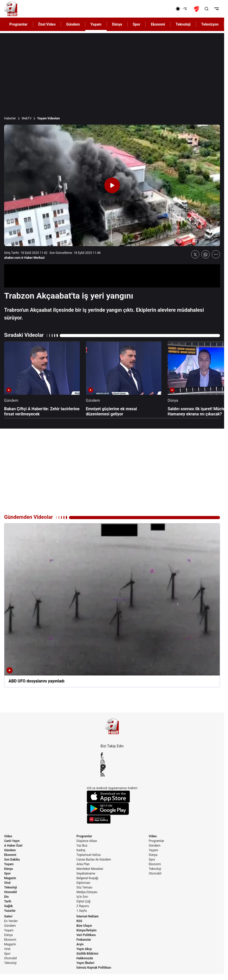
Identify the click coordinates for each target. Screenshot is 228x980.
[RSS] (112, 774)
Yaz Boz (82, 846)
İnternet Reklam (88, 916)
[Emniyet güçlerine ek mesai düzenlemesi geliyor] (124, 379)
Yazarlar (10, 911)
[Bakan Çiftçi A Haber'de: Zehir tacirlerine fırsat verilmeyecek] (42, 379)
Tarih (8, 901)
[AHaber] (183, 9)
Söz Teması (84, 887)
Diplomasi (83, 883)
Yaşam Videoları (49, 118)
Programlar (84, 836)
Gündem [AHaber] (73, 24)
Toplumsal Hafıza (89, 855)
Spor (7, 873)
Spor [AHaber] (137, 24)
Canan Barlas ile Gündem (94, 860)
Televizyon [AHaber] (210, 24)
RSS (79, 921)
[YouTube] (112, 766)
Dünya (9, 869)
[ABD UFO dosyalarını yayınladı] (112, 605)
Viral (7, 883)
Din (6, 897)
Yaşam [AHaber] (96, 24)
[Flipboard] (112, 770)
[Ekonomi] (159, 9)
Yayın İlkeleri (85, 963)
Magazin (10, 878)
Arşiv (80, 944)
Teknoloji (11, 887)
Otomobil (10, 892)
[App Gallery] (112, 819)
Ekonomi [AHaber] (158, 24)
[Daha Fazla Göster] (216, 254)
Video (8, 836)
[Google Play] (112, 809)
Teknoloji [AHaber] (183, 24)
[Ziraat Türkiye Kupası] (197, 9)
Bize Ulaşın (84, 926)
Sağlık (9, 906)
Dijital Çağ (83, 901)
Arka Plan (83, 864)
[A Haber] (11, 9)
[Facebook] (112, 755)
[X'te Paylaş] (195, 254)
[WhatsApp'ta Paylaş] (206, 254)
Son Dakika (12, 860)
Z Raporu (83, 906)
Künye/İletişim (87, 930)
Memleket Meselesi (90, 869)
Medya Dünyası (87, 892)
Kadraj (81, 850)
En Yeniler (11, 921)
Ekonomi (10, 855)
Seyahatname (86, 873)
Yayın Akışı (84, 949)
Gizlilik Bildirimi (87, 954)
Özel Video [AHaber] (47, 24)
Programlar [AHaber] (18, 24)
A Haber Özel (13, 846)
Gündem (10, 850)
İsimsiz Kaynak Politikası (94, 968)
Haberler (10, 118)
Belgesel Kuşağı (87, 878)
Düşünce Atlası (87, 841)
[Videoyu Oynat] (112, 185)
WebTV (27, 118)
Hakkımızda (85, 958)
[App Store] (112, 797)
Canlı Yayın (12, 841)
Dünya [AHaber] (117, 24)
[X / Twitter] (112, 759)
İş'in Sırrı (82, 897)
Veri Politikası (86, 935)
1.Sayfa (82, 911)
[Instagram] (112, 763)
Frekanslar (84, 940)
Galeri (8, 916)
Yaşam (9, 864)
